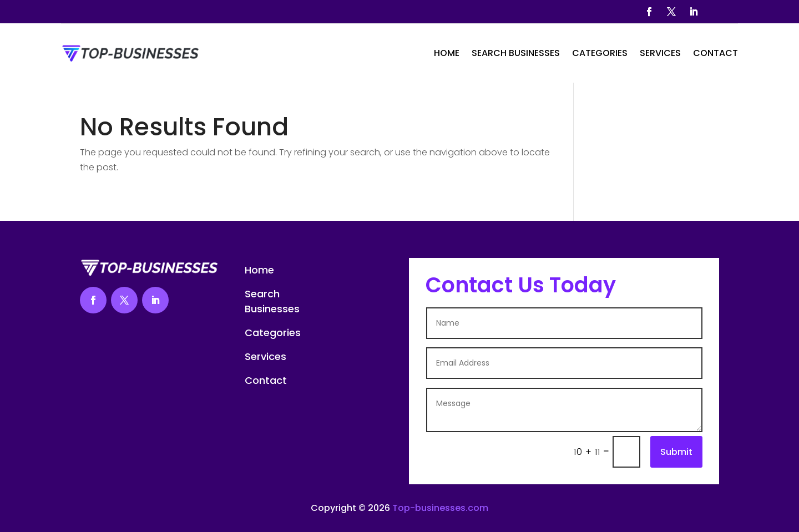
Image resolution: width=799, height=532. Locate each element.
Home (447, 53)
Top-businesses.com (440, 508)
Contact (715, 53)
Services (660, 53)
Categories (600, 53)
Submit (676, 452)
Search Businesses (516, 53)
